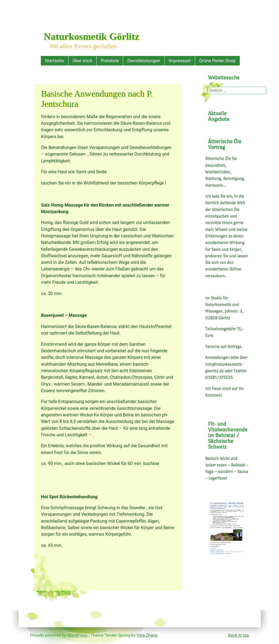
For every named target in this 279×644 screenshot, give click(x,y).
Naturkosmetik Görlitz (91, 37)
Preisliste (110, 61)
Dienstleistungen (144, 61)
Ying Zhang (147, 635)
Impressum (180, 61)
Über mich (82, 61)
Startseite (54, 61)
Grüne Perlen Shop (217, 61)
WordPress (77, 635)
